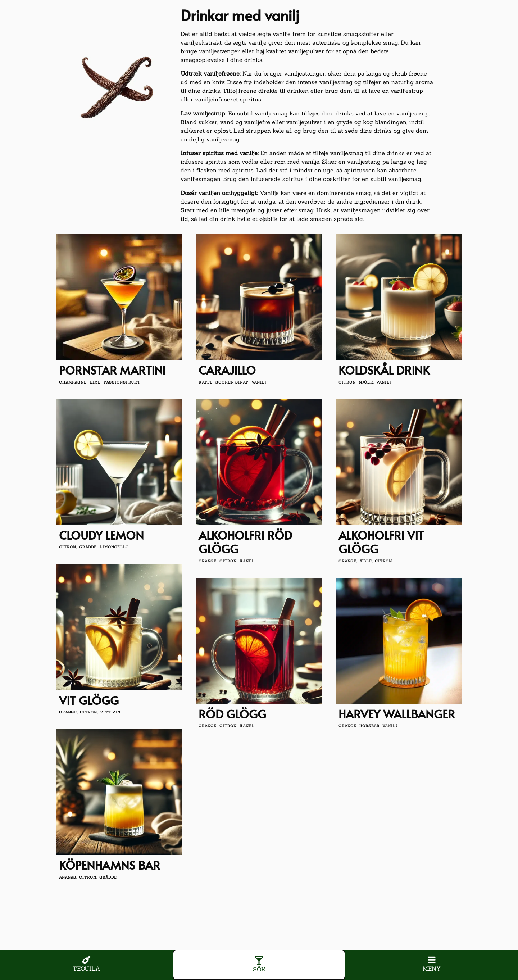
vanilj (259, 382)
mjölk (366, 382)
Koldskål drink (384, 370)
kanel (247, 561)
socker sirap (232, 382)
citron (347, 382)
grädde (88, 547)
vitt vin (110, 712)
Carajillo (227, 370)
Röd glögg (232, 714)
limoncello (114, 547)
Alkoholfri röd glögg (245, 542)
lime (95, 382)
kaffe (206, 382)
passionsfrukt (122, 382)
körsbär (369, 726)
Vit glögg (89, 700)
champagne (73, 382)
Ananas (68, 877)
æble (366, 561)
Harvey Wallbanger (397, 714)
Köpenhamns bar (110, 865)
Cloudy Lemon (101, 535)
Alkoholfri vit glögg (381, 542)
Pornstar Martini (112, 370)
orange (208, 561)
